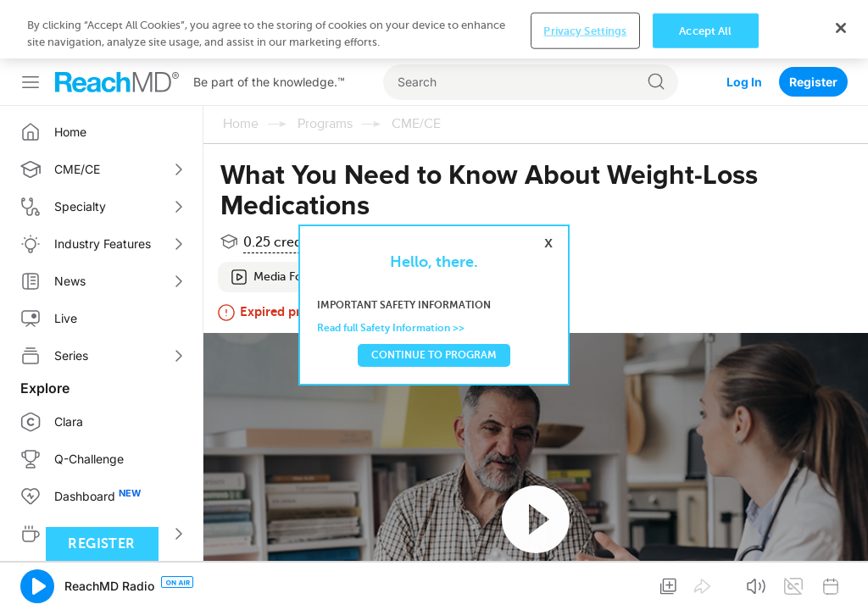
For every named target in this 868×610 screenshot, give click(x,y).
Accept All (705, 30)
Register (813, 82)
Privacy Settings (585, 30)
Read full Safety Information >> (391, 328)
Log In (744, 82)
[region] (434, 29)
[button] (37, 586)
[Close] (841, 28)
